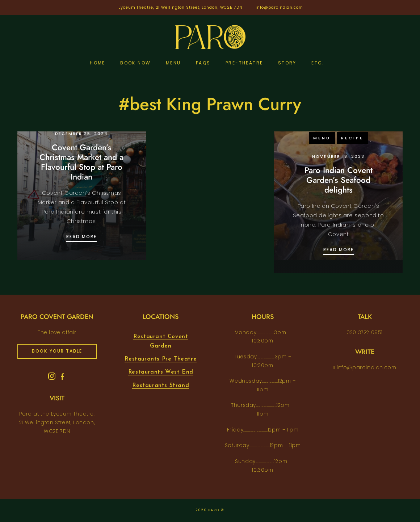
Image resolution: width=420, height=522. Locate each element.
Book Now (135, 63)
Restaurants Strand (161, 386)
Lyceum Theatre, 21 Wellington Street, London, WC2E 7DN (180, 7)
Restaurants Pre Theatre (161, 359)
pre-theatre (244, 63)
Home (98, 63)
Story (287, 63)
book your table (57, 351)
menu (322, 138)
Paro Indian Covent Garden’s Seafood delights (339, 180)
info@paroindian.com (279, 7)
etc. (318, 63)
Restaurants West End (161, 372)
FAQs (203, 63)
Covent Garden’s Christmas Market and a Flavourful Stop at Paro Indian (81, 162)
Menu (173, 63)
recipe (352, 138)
